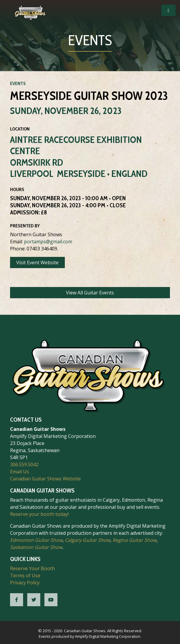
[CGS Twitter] (34, 600)
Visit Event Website (37, 263)
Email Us (20, 472)
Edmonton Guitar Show (36, 540)
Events (18, 83)
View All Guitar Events (90, 293)
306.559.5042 (24, 464)
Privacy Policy (25, 583)
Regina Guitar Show (134, 540)
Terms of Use (25, 575)
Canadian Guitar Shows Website (45, 479)
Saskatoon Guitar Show (36, 547)
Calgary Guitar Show (87, 540)
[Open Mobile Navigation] (168, 10)
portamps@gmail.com (48, 242)
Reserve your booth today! (39, 514)
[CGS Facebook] (17, 600)
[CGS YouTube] (51, 600)
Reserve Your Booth (32, 568)
